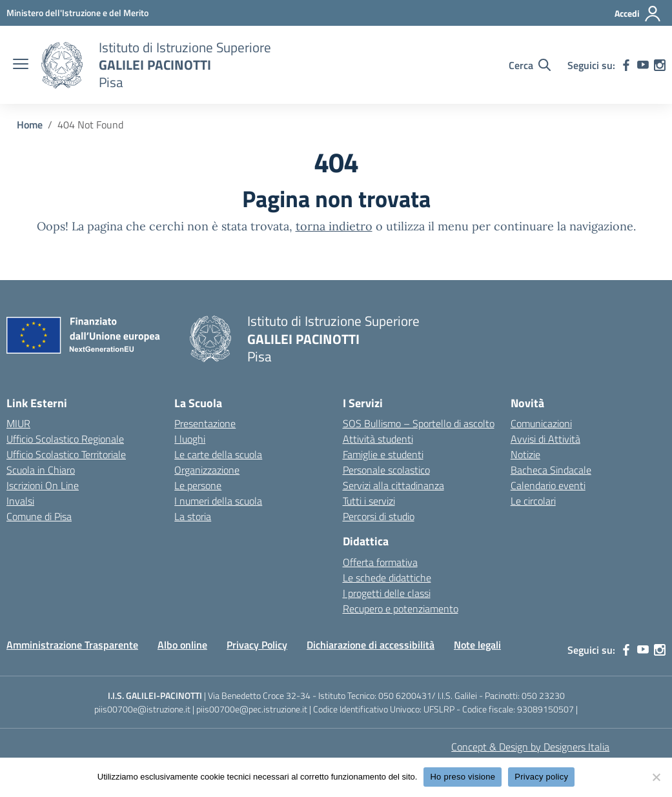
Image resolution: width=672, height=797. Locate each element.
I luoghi (190, 439)
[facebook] (626, 65)
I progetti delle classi (387, 593)
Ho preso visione (463, 777)
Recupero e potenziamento (401, 609)
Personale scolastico (386, 470)
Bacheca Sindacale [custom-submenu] (551, 470)
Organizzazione (207, 470)
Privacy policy (541, 777)
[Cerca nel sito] (530, 65)
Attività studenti (378, 439)
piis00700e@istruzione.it (142, 709)
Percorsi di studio (379, 516)
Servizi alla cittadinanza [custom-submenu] (393, 485)
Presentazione (205, 423)
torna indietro (334, 226)
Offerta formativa (380, 562)
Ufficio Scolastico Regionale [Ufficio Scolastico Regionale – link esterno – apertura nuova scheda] (65, 439)
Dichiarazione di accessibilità (371, 645)
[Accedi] (638, 14)
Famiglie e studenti (383, 454)
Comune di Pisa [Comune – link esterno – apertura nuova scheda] (39, 516)
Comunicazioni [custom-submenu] (541, 423)
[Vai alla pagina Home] (30, 125)
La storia (193, 516)
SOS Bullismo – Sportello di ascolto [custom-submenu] (419, 423)
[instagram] (660, 65)
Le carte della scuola (218, 454)
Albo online (182, 645)
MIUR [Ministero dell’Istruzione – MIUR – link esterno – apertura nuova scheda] (18, 423)
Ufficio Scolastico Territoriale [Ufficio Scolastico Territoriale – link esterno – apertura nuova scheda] (66, 454)
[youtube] (643, 65)
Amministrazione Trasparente (72, 645)
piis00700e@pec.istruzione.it (252, 709)
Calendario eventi (548, 485)
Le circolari (533, 501)
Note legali (477, 645)
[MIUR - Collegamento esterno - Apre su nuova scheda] (77, 13)
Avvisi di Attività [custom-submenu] (545, 439)
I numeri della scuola (218, 501)
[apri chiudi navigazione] (21, 65)
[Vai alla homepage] (62, 65)
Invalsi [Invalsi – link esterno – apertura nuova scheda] (20, 501)
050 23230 (543, 695)
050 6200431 (405, 695)
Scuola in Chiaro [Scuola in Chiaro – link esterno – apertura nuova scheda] (41, 470)
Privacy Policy (257, 645)
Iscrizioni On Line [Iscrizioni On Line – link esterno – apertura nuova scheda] (43, 485)
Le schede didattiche (387, 578)
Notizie (525, 454)
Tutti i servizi (369, 501)
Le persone (198, 485)
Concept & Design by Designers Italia (530, 747)
